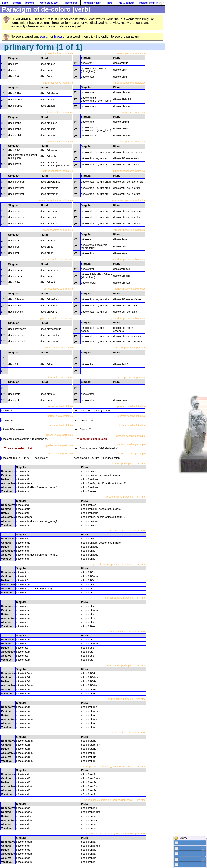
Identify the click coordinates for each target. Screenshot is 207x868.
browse (30, 3)
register (144, 3)
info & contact (126, 3)
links (110, 3)
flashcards (71, 3)
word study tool (49, 3)
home (5, 3)
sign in (154, 3)
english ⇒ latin (93, 3)
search (17, 3)
